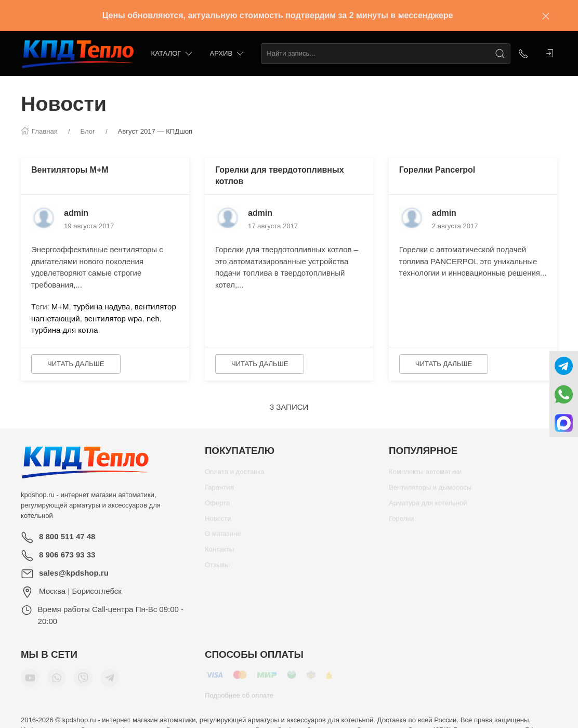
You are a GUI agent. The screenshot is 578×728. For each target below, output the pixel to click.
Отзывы (217, 569)
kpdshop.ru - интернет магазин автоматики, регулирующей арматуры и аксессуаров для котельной (91, 505)
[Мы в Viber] (83, 682)
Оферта (217, 507)
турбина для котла (65, 330)
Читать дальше (76, 364)
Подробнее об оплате (239, 699)
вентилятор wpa (113, 318)
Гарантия (219, 491)
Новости (218, 522)
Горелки (401, 522)
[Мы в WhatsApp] (57, 682)
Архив (227, 54)
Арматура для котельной (428, 507)
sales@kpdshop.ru (74, 573)
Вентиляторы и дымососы (430, 491)
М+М (60, 307)
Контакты (220, 553)
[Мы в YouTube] (30, 682)
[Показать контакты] (523, 54)
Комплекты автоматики (425, 476)
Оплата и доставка (235, 476)
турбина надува (102, 307)
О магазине (223, 537)
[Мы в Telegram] (110, 682)
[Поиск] (500, 54)
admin (76, 213)
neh (153, 318)
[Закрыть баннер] (546, 16)
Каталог (173, 54)
